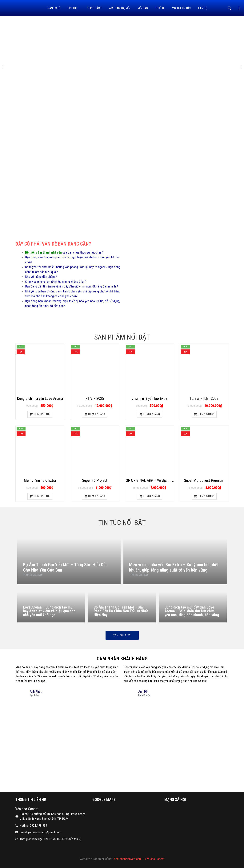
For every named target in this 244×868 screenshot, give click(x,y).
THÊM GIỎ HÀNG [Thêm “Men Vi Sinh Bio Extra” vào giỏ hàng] (40, 496)
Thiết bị (160, 8)
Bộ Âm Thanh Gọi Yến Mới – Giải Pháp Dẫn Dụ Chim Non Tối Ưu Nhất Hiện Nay (121, 611)
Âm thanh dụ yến (120, 8)
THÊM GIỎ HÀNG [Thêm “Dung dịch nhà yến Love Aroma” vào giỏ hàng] (40, 414)
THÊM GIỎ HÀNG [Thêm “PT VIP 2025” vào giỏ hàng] (95, 414)
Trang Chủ (53, 8)
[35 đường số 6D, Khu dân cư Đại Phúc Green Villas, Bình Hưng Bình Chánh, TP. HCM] (122, 747)
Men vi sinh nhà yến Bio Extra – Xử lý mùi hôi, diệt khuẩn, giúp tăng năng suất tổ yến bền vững (174, 567)
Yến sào (143, 8)
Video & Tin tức (181, 8)
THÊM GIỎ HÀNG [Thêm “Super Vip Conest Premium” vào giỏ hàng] (204, 496)
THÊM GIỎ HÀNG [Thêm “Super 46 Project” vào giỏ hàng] (95, 496)
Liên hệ (203, 8)
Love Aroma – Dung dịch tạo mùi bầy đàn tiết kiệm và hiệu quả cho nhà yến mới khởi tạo (49, 611)
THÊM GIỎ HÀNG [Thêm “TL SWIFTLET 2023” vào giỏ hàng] (204, 414)
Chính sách (94, 8)
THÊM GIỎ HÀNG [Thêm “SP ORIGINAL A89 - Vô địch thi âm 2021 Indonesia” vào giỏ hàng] (149, 496)
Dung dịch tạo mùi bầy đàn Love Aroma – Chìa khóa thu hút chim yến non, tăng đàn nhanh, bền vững (192, 611)
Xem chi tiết (122, 635)
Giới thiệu (73, 8)
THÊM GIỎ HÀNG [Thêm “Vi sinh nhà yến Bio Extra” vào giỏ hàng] (149, 414)
